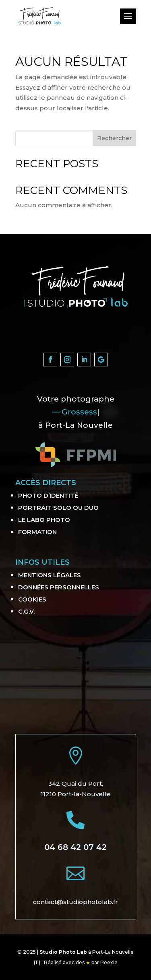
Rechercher (114, 138)
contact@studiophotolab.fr (75, 902)
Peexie (109, 962)
